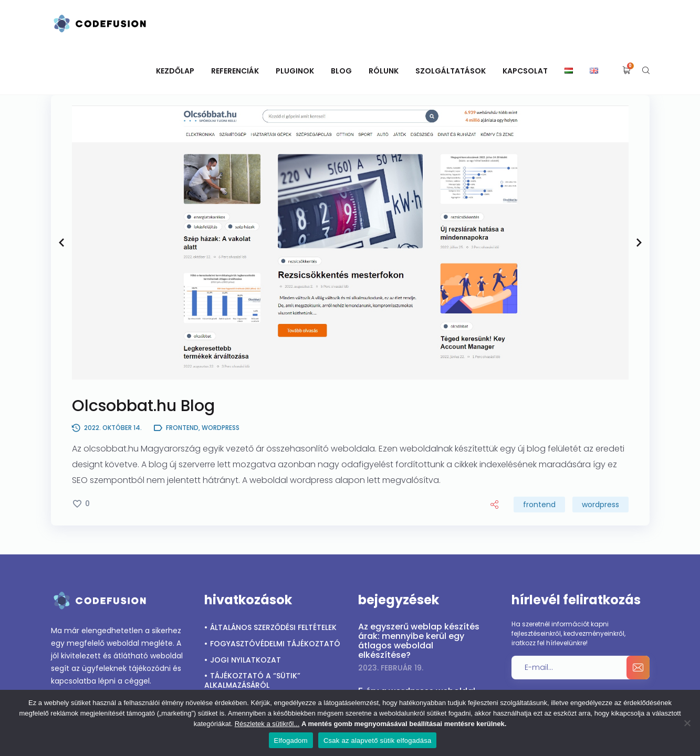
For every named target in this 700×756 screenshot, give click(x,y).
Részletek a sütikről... (267, 724)
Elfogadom (291, 741)
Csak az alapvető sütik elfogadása (378, 741)
